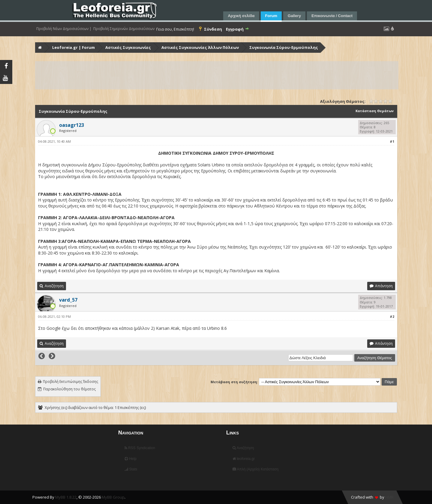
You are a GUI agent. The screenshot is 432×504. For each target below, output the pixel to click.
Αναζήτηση (243, 448)
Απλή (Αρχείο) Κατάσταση (255, 469)
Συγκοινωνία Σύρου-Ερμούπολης (284, 47)
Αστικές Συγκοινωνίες (128, 47)
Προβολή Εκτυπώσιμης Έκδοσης (70, 382)
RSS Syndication (140, 448)
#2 (392, 316)
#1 (392, 141)
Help (130, 459)
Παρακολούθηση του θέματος (69, 389)
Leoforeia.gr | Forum (73, 47)
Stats (131, 469)
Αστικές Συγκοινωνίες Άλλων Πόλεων (200, 47)
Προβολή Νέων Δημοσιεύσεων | (64, 29)
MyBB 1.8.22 (66, 497)
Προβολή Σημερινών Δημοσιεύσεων (124, 29)
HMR (389, 497)
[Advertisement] (216, 75)
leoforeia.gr (244, 459)
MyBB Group (113, 497)
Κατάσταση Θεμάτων (375, 111)
